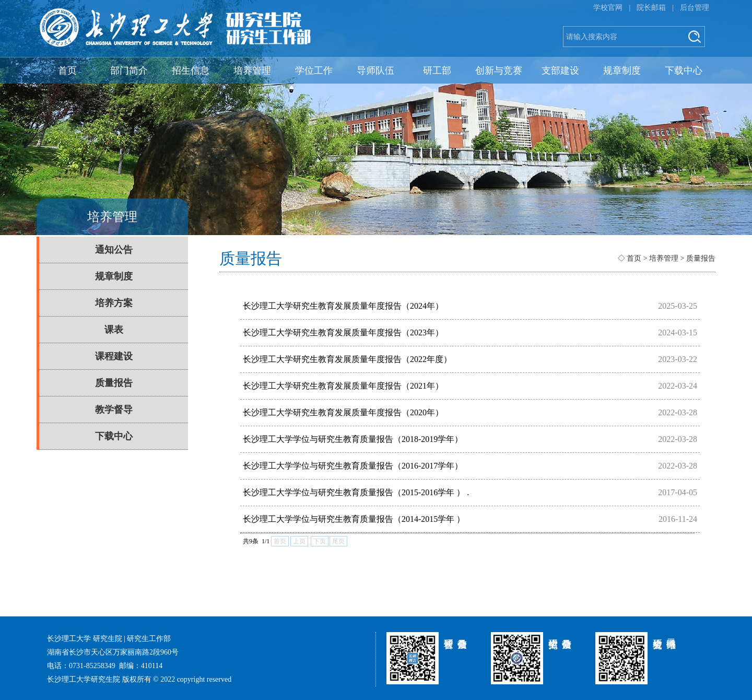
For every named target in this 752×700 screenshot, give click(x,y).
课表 (114, 330)
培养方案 (114, 303)
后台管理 (695, 8)
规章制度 (622, 71)
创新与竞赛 (499, 71)
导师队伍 (375, 71)
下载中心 (684, 71)
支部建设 (560, 71)
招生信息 (191, 71)
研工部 (437, 71)
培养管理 (252, 71)
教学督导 (114, 410)
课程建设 (114, 356)
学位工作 (314, 71)
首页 (67, 71)
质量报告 (114, 383)
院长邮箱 (651, 8)
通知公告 (114, 250)
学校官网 (608, 8)
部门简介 (129, 71)
